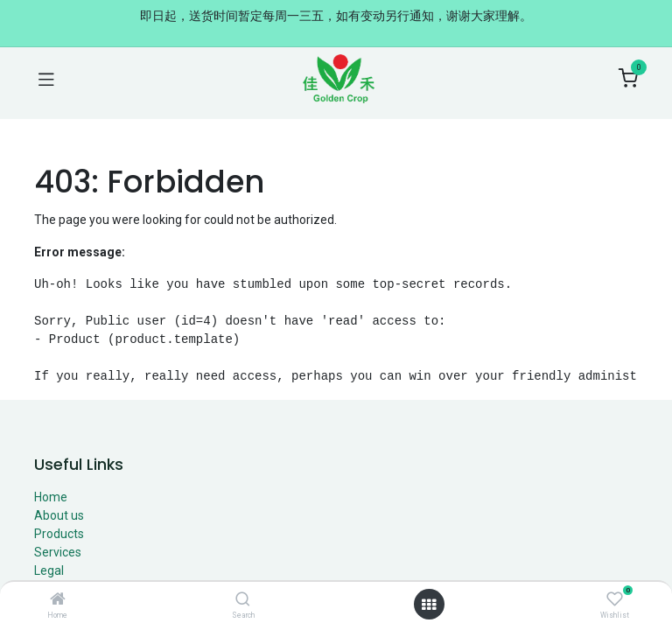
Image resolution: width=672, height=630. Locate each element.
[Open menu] (429, 605)
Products (59, 534)
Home (51, 497)
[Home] (58, 600)
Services (58, 552)
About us (59, 515)
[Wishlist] (615, 599)
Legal (49, 570)
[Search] (243, 600)
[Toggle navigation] (46, 79)
